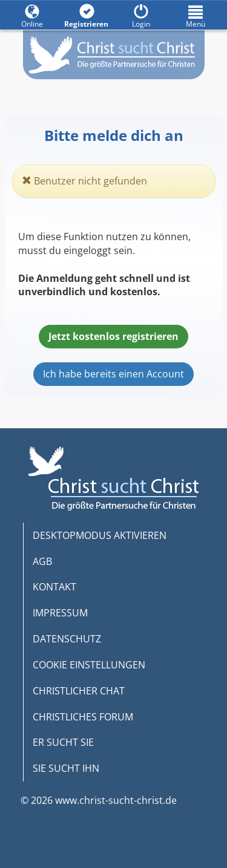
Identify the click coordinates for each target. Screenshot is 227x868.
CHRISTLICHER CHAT (79, 691)
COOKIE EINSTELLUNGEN (89, 665)
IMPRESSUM (60, 613)
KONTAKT (54, 587)
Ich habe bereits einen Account (113, 374)
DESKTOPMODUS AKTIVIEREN (100, 535)
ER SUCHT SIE (63, 742)
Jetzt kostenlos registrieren (113, 336)
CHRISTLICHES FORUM (83, 717)
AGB (42, 561)
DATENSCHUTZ (67, 639)
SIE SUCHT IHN (66, 768)
